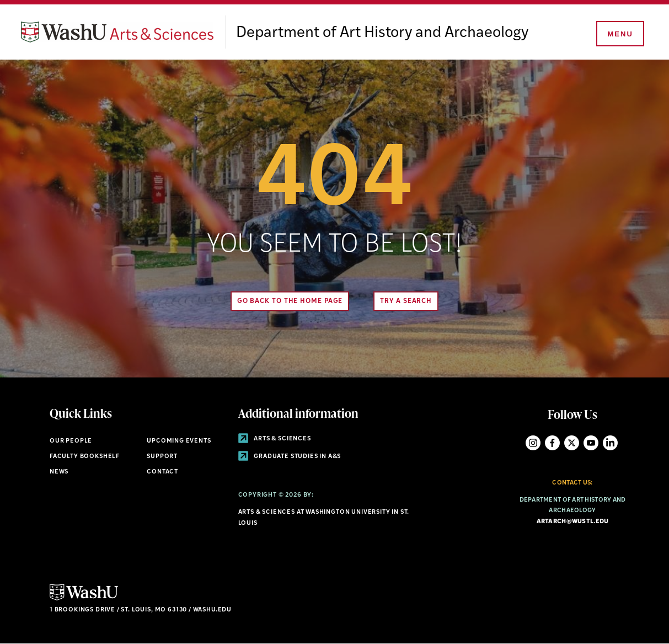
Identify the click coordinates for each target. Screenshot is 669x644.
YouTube (591, 443)
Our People (71, 441)
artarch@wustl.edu (573, 522)
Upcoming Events (179, 441)
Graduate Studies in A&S (290, 457)
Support (162, 457)
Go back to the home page (290, 301)
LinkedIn (610, 443)
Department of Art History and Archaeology (382, 33)
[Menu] (619, 34)
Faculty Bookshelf (85, 457)
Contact (162, 472)
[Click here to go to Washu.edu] (84, 599)
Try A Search (406, 301)
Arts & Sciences (275, 439)
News (59, 472)
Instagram (533, 443)
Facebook (552, 443)
